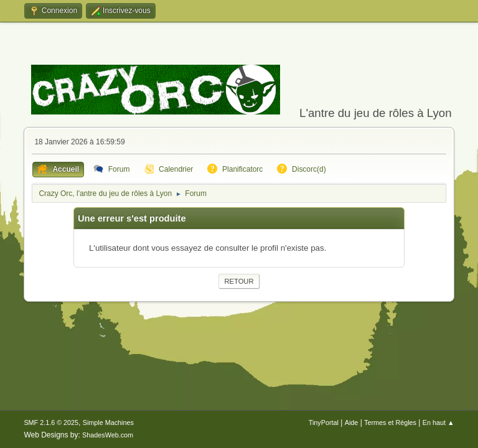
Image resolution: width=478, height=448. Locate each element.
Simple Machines (108, 422)
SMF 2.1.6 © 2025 (51, 422)
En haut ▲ (438, 422)
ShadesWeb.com (108, 435)
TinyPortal (324, 422)
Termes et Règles (390, 422)
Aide (352, 422)
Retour (239, 281)
